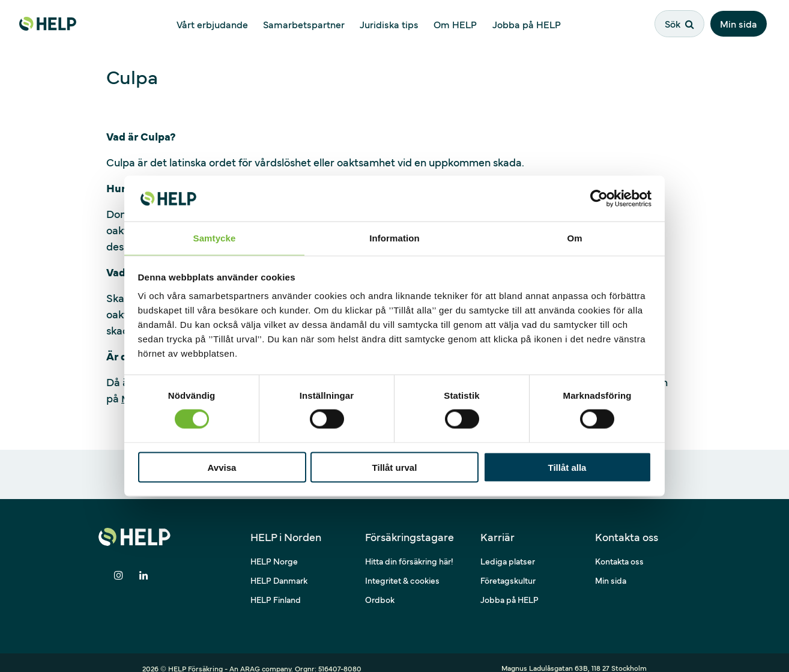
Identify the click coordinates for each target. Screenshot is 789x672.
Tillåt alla (567, 468)
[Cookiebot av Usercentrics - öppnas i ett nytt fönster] (599, 198)
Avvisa (222, 468)
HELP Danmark (279, 569)
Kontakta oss (619, 549)
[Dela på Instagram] (118, 565)
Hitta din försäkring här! (409, 549)
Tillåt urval (395, 468)
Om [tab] (574, 238)
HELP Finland (276, 588)
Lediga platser (508, 549)
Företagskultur (508, 569)
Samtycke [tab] (215, 238)
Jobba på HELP (509, 588)
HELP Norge (274, 549)
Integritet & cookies (402, 569)
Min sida (742, 22)
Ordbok (380, 588)
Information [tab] (394, 238)
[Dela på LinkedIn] (144, 565)
